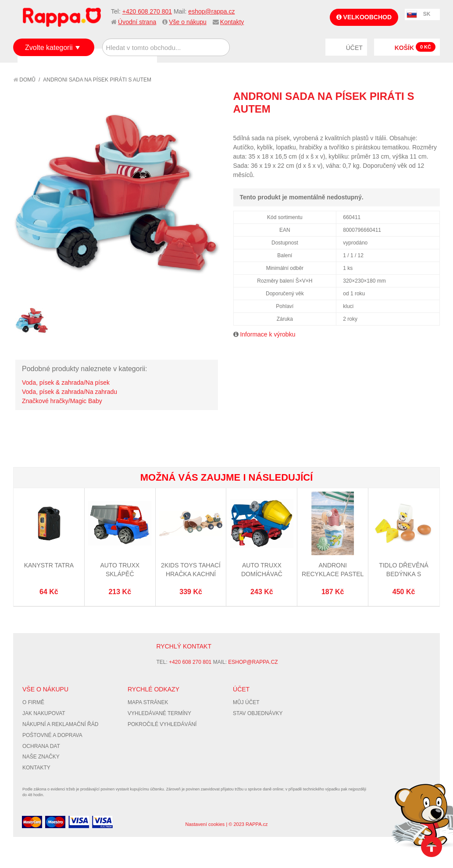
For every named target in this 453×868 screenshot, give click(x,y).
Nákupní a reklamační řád (60, 724)
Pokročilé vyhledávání (162, 724)
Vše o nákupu (188, 22)
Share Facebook (414, 125)
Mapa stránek (148, 702)
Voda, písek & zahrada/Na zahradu (70, 392)
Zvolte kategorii (49, 48)
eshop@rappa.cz (211, 11)
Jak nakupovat (44, 713)
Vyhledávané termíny (159, 713)
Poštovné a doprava (52, 735)
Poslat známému (396, 125)
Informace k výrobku (268, 334)
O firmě (33, 702)
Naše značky (41, 757)
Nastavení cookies (205, 824)
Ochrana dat (41, 746)
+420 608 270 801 (147, 11)
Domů (24, 80)
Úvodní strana (137, 22)
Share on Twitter (431, 125)
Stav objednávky (258, 713)
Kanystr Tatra (49, 565)
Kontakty (232, 22)
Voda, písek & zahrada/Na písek (66, 383)
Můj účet (246, 702)
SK (427, 14)
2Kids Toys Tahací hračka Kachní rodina (191, 574)
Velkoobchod (364, 17)
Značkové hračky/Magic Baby (62, 401)
